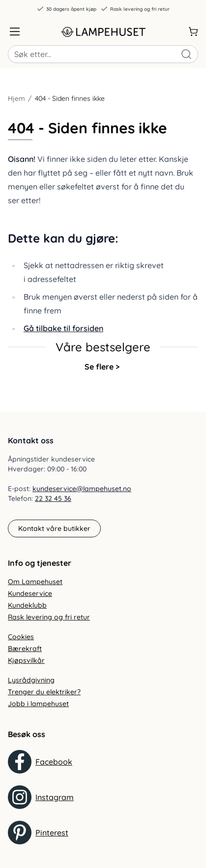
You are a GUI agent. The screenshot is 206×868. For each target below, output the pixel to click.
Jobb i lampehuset (38, 704)
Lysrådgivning (31, 680)
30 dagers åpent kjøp (66, 9)
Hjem (16, 98)
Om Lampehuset (35, 582)
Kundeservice (30, 593)
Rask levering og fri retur (135, 9)
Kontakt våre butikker (54, 528)
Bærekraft (25, 649)
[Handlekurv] (193, 31)
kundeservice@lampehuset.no (82, 489)
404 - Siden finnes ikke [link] (70, 98)
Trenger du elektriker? (44, 692)
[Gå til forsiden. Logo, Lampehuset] (103, 31)
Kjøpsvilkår (26, 660)
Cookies (21, 637)
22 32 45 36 (53, 498)
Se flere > (102, 367)
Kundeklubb (27, 605)
